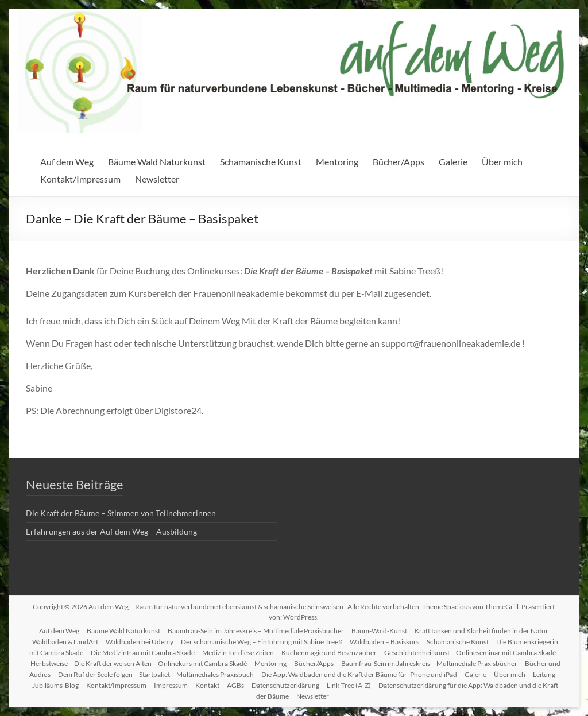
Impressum (171, 685)
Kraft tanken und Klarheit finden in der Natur (481, 631)
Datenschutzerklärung (285, 685)
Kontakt (207, 685)
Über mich (502, 162)
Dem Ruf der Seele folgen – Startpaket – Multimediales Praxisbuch (156, 674)
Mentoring (337, 162)
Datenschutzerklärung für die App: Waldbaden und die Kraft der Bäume (407, 691)
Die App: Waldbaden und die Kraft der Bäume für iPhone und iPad (359, 674)
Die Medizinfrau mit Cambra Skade (143, 653)
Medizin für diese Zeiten (238, 653)
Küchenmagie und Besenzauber (329, 653)
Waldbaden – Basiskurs (384, 642)
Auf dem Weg (67, 162)
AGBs (235, 685)
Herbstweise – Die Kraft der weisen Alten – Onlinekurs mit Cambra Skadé (139, 663)
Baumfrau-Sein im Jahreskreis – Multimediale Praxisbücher (256, 631)
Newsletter (157, 179)
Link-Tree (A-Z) (349, 685)
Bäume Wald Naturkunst (157, 162)
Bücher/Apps (399, 162)
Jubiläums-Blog (55, 685)
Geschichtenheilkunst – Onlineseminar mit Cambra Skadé (470, 653)
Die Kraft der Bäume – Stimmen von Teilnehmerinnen (121, 513)
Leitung (544, 674)
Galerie (453, 162)
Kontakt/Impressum (80, 179)
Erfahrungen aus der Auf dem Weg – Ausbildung (111, 531)
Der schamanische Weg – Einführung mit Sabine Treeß (262, 642)
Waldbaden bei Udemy (140, 642)
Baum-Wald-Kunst (379, 631)
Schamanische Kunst (261, 162)
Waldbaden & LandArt (65, 642)
